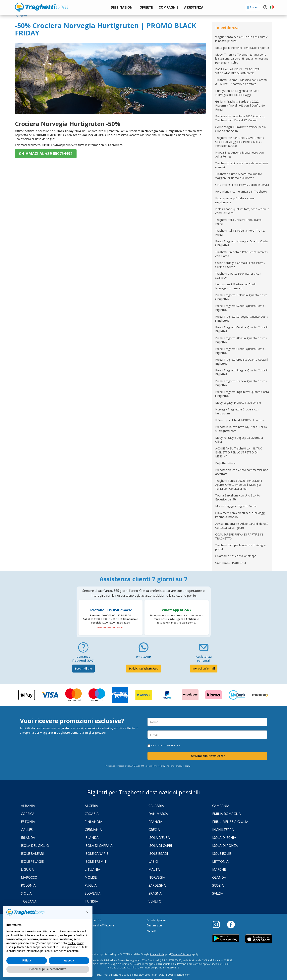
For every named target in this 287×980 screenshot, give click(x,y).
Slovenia (93, 893)
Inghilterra (223, 830)
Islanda (92, 838)
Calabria (156, 806)
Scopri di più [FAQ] (83, 668)
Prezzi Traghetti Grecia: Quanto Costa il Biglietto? (241, 351)
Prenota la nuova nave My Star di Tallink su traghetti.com (241, 429)
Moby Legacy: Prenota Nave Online (238, 403)
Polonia (28, 885)
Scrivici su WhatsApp (143, 668)
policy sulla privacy (171, 745)
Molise (91, 877)
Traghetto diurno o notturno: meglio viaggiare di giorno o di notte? (239, 176)
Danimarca (158, 814)
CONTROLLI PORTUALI (230, 563)
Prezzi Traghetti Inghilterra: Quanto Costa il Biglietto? (242, 394)
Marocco (29, 877)
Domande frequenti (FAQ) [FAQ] (83, 658)
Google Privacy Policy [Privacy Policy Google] (156, 766)
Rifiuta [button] (27, 960)
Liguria (27, 869)
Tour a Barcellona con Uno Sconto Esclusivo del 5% (238, 497)
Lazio (153, 861)
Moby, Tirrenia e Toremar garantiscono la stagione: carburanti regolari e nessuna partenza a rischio (242, 58)
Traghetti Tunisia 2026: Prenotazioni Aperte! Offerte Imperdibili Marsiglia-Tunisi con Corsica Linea (239, 485)
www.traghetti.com (41, 7)
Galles (27, 830)
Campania (221, 806)
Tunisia (91, 901)
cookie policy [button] (75, 943)
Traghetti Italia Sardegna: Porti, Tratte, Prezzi (240, 233)
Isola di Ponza (225, 845)
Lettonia (220, 861)
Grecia (154, 830)
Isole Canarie (96, 853)
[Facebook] (231, 924)
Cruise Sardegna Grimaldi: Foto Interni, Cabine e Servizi (240, 265)
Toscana (29, 901)
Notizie (151, 931)
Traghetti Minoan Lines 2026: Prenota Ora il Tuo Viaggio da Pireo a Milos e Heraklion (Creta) (240, 142)
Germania (93, 830)
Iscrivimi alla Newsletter (207, 756)
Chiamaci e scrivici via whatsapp (236, 556)
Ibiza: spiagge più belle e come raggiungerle (235, 200)
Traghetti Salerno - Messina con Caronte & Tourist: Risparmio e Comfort (241, 82)
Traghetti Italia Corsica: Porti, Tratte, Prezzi (239, 222)
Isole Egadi (158, 853)
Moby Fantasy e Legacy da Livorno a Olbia (239, 440)
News (21, 16)
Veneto (155, 901)
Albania (28, 806)
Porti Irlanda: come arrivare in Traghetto (241, 191)
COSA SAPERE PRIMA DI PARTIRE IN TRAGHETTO (239, 536)
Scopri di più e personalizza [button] (48, 969)
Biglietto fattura (225, 463)
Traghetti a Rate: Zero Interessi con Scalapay (238, 276)
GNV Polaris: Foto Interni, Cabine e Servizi (242, 185)
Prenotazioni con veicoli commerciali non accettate (242, 472)
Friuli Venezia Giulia (230, 822)
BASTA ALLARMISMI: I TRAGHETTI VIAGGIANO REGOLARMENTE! (238, 71)
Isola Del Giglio (35, 845)
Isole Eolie (222, 853)
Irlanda (28, 838)
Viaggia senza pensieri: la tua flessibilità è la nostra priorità (242, 39)
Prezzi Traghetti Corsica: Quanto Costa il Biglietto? (241, 329)
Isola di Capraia (99, 845)
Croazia (92, 814)
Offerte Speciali (156, 920)
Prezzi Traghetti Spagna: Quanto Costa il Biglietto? (241, 372)
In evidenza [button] (227, 28)
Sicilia (26, 893)
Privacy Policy (158, 954)
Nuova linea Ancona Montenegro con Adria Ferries (239, 154)
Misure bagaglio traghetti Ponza (236, 506)
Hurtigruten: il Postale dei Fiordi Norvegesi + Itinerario (235, 286)
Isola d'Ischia (224, 838)
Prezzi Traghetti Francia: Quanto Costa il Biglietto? (241, 383)
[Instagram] (218, 924)
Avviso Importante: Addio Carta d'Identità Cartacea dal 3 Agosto (242, 526)
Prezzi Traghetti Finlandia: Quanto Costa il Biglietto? (241, 297)
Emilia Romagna (227, 814)
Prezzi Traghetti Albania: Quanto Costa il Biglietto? (241, 340)
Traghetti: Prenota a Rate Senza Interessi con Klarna (242, 254)
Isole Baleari (32, 853)
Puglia (91, 885)
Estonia (28, 822)
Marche (219, 869)
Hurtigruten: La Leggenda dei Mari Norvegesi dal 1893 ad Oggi (237, 93)
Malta (154, 869)
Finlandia (93, 822)
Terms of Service (177, 766)
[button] (194, 7)
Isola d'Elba (159, 838)
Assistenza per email (204, 658)
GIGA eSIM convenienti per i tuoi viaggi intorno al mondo (240, 515)
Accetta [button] (69, 960)
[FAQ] (83, 649)
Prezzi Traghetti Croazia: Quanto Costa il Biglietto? (241, 362)
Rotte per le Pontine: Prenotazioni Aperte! (242, 48)
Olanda (219, 877)
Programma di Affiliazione (97, 925)
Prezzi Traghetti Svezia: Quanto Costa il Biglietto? (241, 308)
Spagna (155, 893)
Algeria (91, 806)
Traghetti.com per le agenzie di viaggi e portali (240, 547)
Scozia (218, 885)
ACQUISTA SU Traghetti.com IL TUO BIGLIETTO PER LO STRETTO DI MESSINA (239, 452)
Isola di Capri (160, 845)
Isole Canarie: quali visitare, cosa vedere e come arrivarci (242, 211)
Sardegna (157, 885)
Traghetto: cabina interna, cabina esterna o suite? (242, 165)
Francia (155, 822)
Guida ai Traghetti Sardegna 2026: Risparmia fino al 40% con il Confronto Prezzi (240, 105)
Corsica (28, 814)
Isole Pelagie (32, 861)
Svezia (218, 893)
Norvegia (157, 877)
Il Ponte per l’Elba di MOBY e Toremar (240, 420)
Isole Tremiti (96, 861)
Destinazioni (154, 925)
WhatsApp (143, 656)
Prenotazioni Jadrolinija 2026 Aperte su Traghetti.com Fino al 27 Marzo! (240, 118)
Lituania (92, 869)
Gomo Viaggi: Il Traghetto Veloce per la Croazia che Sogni (240, 129)
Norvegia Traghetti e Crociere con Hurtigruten (237, 411)
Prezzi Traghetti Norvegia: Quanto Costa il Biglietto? (241, 243)
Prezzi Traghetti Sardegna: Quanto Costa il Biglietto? (242, 319)
